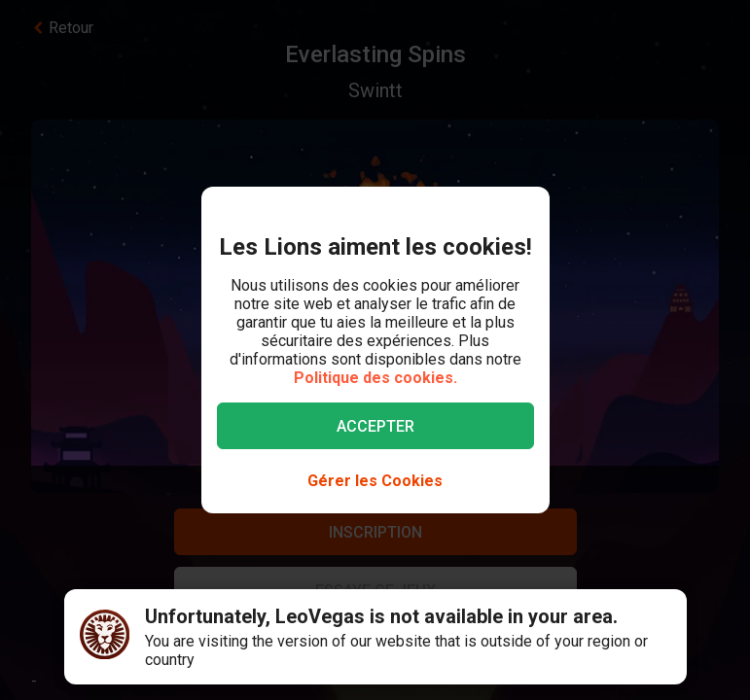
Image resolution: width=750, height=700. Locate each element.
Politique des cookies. (375, 378)
